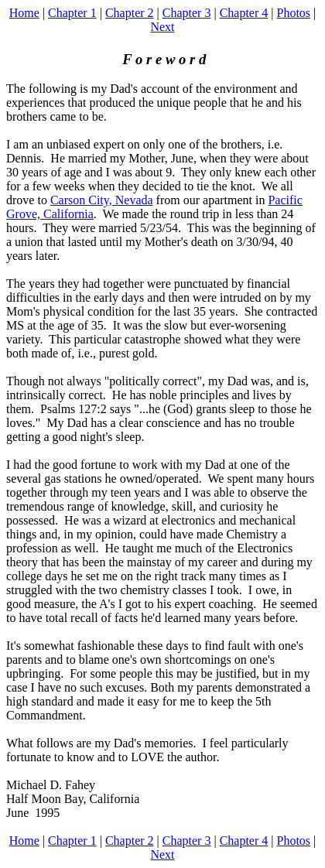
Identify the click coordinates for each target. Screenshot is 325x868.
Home (24, 13)
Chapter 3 (187, 13)
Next (162, 27)
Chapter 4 (244, 13)
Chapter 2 (130, 13)
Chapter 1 (72, 13)
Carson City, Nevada (102, 200)
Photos (293, 13)
